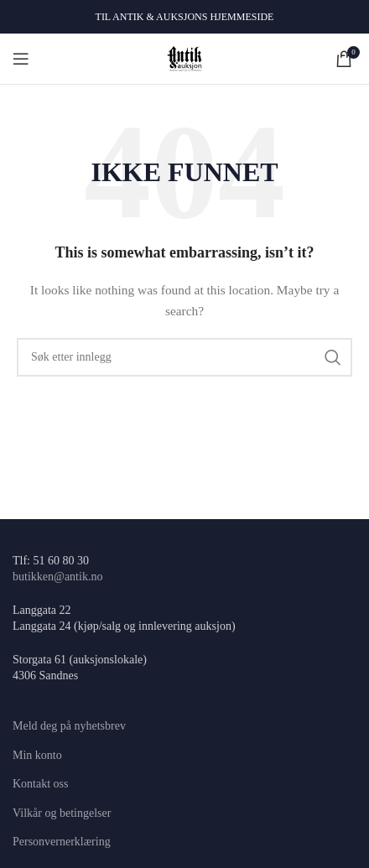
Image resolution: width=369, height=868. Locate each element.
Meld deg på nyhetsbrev (69, 726)
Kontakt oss (41, 784)
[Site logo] (185, 57)
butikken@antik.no (57, 577)
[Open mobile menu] (21, 59)
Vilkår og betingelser (62, 813)
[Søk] (184, 357)
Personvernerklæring (62, 842)
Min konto (37, 755)
